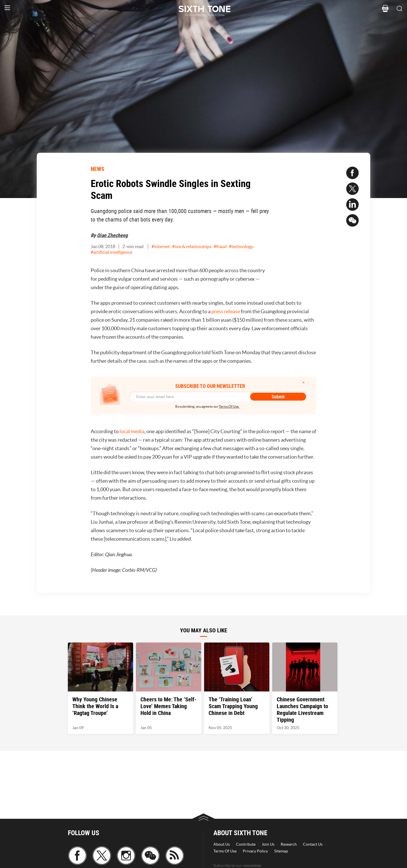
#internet (161, 246)
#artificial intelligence (112, 252)
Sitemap (281, 851)
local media (132, 431)
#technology (241, 246)
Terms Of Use (225, 851)
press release (226, 311)
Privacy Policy (255, 851)
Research (289, 844)
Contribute (246, 844)
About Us (222, 844)
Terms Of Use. (229, 406)
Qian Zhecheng (112, 235)
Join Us (268, 844)
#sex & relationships (192, 246)
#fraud (220, 246)
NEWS (98, 169)
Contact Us (313, 844)
